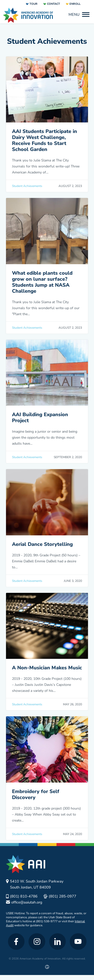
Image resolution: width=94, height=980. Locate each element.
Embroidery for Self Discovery (36, 794)
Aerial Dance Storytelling (42, 544)
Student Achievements (27, 186)
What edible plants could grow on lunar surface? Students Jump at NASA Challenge (42, 282)
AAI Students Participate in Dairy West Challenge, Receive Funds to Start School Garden (44, 140)
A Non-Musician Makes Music (47, 668)
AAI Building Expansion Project (40, 418)
